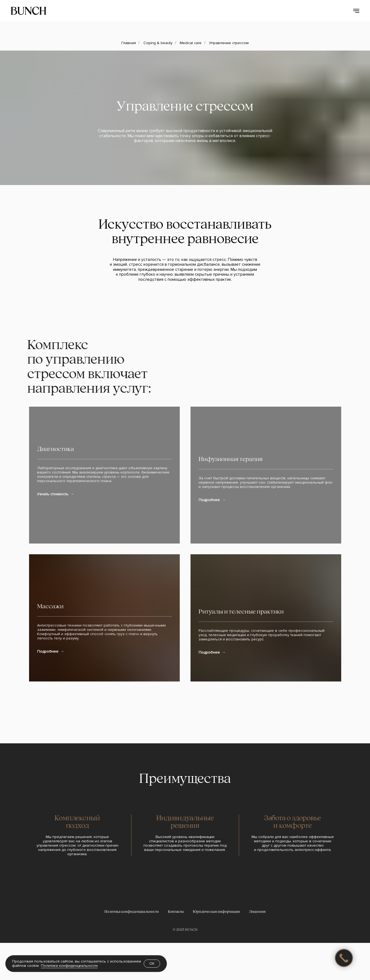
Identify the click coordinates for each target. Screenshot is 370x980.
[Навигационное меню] (356, 11)
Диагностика (56, 536)
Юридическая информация (216, 949)
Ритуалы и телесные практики (241, 698)
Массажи (50, 698)
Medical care (191, 43)
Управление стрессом (229, 43)
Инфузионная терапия (231, 536)
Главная (129, 43)
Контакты (176, 949)
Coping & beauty (158, 43)
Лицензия (257, 949)
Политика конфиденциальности (69, 966)
